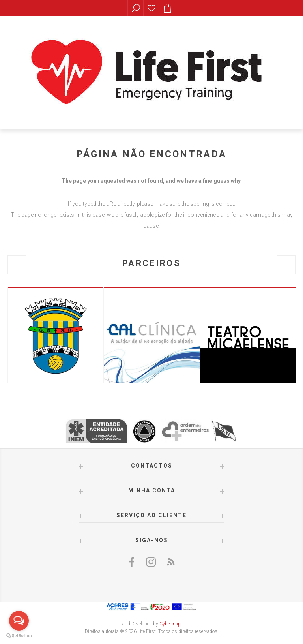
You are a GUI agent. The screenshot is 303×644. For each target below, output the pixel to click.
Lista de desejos (151, 8)
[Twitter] (151, 562)
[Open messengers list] (19, 621)
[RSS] (170, 562)
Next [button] (286, 265)
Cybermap (170, 624)
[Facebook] (133, 562)
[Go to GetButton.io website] (19, 636)
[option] (56, 335)
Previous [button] (17, 265)
